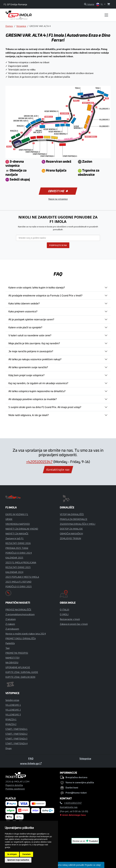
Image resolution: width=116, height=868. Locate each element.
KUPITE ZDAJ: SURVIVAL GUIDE (22, 672)
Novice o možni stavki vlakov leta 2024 (26, 634)
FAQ (31, 758)
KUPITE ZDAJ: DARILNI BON (20, 677)
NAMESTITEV (12, 658)
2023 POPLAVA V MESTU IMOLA (22, 577)
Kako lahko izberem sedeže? (24, 303)
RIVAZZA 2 (11, 724)
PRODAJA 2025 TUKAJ (17, 548)
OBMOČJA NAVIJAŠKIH (71, 534)
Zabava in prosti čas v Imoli (74, 624)
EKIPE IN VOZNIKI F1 (17, 514)
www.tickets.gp (31, 763)
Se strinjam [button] (12, 854)
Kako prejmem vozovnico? (23, 311)
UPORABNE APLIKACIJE (18, 667)
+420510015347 (39, 462)
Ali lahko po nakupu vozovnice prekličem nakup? (35, 359)
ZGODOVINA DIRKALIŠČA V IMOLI (78, 524)
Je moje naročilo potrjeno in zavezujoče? (31, 351)
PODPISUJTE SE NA (58, 245)
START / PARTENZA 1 (16, 729)
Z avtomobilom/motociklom (20, 614)
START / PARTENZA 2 (16, 734)
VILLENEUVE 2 (13, 710)
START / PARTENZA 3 (16, 739)
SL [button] (100, 4)
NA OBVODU (12, 662)
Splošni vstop (12, 700)
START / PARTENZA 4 (16, 743)
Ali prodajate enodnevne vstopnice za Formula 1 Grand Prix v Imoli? (45, 295)
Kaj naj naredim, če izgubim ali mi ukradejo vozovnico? (38, 383)
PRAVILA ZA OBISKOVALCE (74, 519)
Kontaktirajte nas (58, 470)
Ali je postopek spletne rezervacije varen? (31, 319)
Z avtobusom (12, 629)
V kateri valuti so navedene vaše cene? (30, 335)
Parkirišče (10, 643)
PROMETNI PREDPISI (17, 653)
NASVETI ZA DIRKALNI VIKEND (22, 529)
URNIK (9, 519)
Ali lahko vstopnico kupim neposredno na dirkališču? (37, 391)
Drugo (9, 748)
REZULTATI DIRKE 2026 (18, 543)
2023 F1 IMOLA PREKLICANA (21, 562)
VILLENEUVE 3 (13, 715)
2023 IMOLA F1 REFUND (18, 582)
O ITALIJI (64, 610)
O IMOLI (64, 614)
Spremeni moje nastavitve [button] (18, 860)
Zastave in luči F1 (14, 538)
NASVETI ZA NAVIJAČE (17, 534)
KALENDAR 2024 (14, 572)
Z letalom (11, 619)
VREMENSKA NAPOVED (18, 524)
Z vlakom (10, 624)
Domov (9, 26)
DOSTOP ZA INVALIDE (71, 529)
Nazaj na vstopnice (58, 199)
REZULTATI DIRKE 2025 (18, 567)
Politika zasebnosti (15, 789)
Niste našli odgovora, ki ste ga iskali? (29, 415)
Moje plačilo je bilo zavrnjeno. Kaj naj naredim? (34, 343)
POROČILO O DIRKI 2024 (19, 553)
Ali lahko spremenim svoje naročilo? (28, 367)
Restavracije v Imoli (70, 619)
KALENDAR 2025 (14, 558)
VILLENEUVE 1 (13, 705)
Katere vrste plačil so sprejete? (25, 327)
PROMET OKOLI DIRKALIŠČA (21, 638)
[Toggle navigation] (106, 15)
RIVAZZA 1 (11, 719)
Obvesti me (58, 191)
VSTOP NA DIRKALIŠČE (72, 514)
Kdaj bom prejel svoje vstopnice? (26, 375)
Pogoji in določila (14, 785)
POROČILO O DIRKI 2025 (19, 586)
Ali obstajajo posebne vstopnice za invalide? (33, 399)
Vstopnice (21, 26)
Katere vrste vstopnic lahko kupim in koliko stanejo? (37, 287)
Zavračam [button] (26, 854)
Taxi (7, 648)
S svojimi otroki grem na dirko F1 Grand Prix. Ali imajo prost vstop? (45, 407)
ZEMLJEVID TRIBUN (70, 538)
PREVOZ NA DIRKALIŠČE (18, 610)
